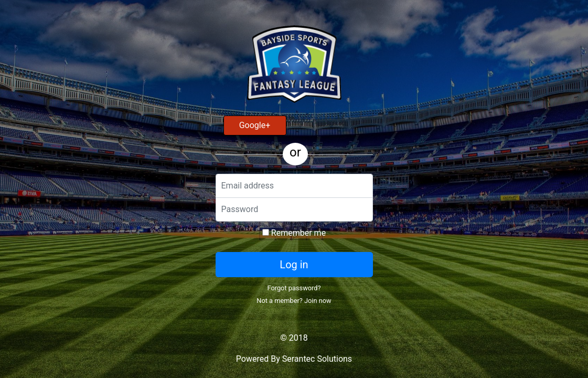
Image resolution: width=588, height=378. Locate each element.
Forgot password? (294, 288)
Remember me (294, 233)
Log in (294, 265)
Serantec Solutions (317, 359)
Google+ (255, 125)
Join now (318, 301)
